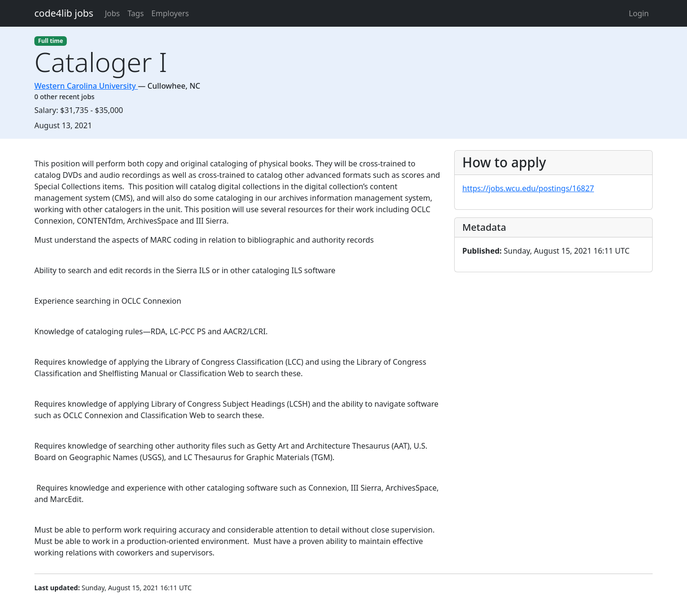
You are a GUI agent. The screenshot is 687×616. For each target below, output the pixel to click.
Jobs (113, 13)
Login (639, 13)
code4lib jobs (64, 13)
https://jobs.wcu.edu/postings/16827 (528, 188)
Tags (135, 13)
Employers (170, 13)
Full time (51, 41)
